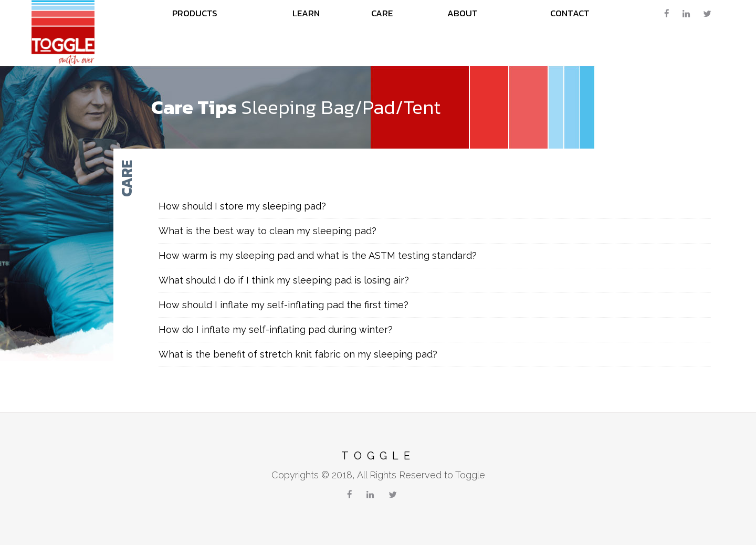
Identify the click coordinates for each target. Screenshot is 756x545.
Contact (570, 13)
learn (306, 13)
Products (195, 13)
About (463, 13)
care (382, 13)
